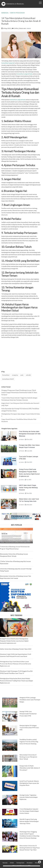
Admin (29, 28)
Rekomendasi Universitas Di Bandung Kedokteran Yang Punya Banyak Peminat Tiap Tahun (30, 848)
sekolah (28, 375)
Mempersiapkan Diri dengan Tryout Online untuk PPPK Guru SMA (29, 728)
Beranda (5, 863)
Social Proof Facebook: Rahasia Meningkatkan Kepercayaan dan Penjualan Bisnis (29, 783)
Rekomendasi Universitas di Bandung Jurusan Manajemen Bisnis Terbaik (28, 757)
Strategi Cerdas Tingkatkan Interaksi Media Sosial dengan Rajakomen (29, 797)
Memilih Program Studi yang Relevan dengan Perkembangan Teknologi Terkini (29, 821)
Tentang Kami (20, 863)
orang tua (15, 375)
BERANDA (5, 13)
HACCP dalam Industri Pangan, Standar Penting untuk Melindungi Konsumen (28, 488)
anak (22, 375)
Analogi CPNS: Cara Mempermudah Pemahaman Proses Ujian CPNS (28, 714)
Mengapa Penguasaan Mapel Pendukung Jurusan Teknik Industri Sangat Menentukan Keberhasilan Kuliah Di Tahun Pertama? (19, 392)
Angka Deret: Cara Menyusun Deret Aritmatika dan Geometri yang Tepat (20, 404)
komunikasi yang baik (8, 63)
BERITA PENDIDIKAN (18, 13)
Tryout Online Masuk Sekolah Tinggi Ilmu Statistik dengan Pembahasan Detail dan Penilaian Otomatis (19, 399)
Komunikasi (6, 375)
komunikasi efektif (8, 379)
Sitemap (37, 863)
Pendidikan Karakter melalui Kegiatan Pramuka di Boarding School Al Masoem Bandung (29, 742)
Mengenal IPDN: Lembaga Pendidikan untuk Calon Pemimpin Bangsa (30, 700)
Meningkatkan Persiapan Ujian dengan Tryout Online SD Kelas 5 (21, 415)
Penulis (22, 451)
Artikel (12, 863)
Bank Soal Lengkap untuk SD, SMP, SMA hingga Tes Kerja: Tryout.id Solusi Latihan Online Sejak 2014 (16, 541)
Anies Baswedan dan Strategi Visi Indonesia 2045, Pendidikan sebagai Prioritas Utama (20, 410)
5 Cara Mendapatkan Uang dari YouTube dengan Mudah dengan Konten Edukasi (29, 811)
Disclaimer (30, 863)
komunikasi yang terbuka (25, 74)
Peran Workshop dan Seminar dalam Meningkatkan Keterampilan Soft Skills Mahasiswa (30, 434)
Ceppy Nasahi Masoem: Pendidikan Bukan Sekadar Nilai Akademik (19, 420)
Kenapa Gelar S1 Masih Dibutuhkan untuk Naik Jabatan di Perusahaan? (30, 768)
